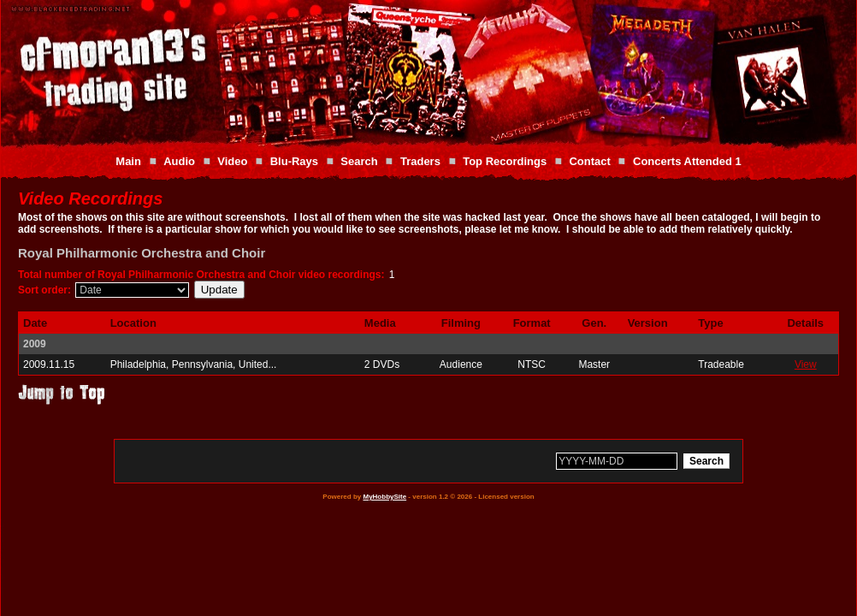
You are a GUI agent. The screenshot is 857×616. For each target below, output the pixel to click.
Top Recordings (505, 161)
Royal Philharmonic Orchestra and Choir (142, 253)
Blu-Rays (294, 161)
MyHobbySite (384, 497)
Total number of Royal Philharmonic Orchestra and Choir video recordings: (201, 275)
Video (232, 161)
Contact (589, 161)
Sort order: (44, 290)
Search (359, 161)
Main (128, 161)
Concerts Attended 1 (687, 161)
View (806, 364)
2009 (35, 344)
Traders (420, 161)
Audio (179, 161)
